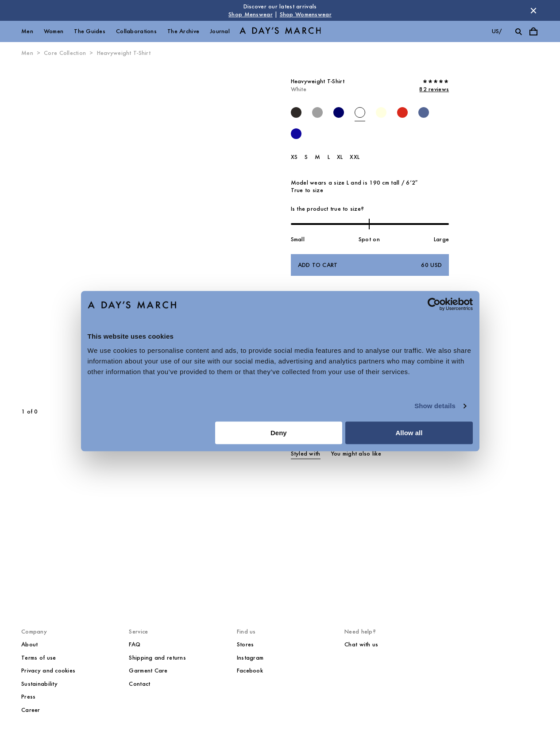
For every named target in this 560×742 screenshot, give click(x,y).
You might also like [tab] (356, 454)
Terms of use (39, 658)
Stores (245, 644)
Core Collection (65, 53)
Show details (435, 406)
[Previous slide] (56, 233)
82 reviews (434, 89)
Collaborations (136, 31)
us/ (497, 31)
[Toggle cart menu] (533, 31)
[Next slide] (169, 233)
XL (340, 157)
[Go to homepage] (280, 32)
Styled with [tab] (306, 454)
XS (294, 157)
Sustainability (39, 684)
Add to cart (370, 265)
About (29, 644)
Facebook (250, 671)
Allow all (409, 433)
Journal (220, 31)
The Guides (90, 31)
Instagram (250, 658)
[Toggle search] (518, 31)
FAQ (135, 644)
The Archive (183, 31)
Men (27, 31)
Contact (139, 684)
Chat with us (361, 644)
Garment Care (148, 671)
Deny (279, 433)
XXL (355, 157)
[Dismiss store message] (533, 11)
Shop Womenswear (306, 14)
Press (28, 697)
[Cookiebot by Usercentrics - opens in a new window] (434, 304)
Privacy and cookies (48, 671)
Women (54, 31)
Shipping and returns (157, 658)
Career (31, 710)
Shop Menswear (251, 14)
